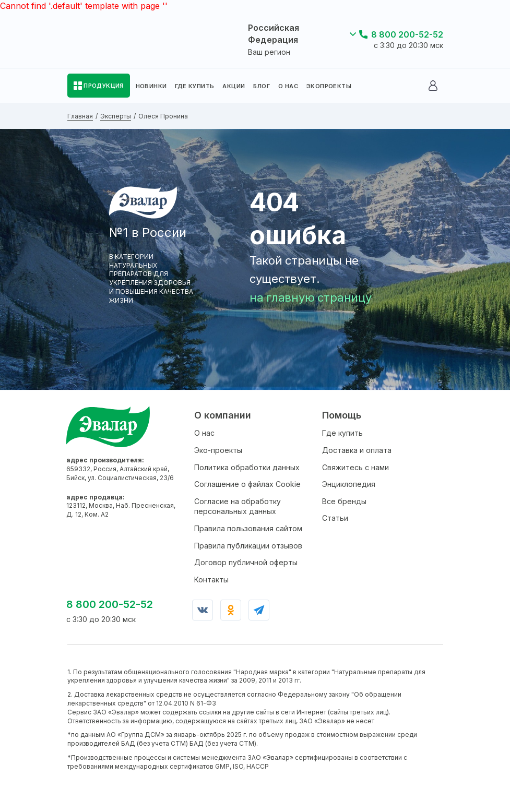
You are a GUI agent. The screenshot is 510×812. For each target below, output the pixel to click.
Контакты (211, 580)
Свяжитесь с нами (355, 467)
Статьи (335, 518)
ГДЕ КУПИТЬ (194, 86)
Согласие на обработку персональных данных (238, 506)
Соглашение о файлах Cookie (247, 484)
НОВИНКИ (151, 86)
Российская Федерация (274, 33)
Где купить (342, 433)
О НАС (288, 86)
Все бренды (344, 501)
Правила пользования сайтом (248, 528)
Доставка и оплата (357, 450)
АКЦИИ (234, 86)
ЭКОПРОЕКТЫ (329, 86)
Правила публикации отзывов (248, 546)
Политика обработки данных (247, 467)
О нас (204, 433)
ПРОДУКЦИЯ (104, 86)
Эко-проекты (218, 450)
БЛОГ (262, 86)
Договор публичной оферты (246, 562)
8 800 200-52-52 (407, 34)
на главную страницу (311, 297)
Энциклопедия (349, 484)
